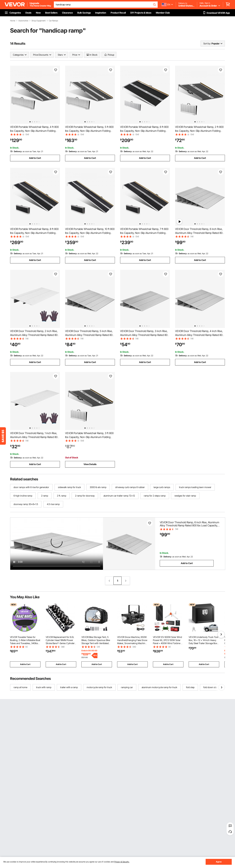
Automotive (23, 21)
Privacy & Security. (122, 862)
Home (13, 21)
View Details (90, 464)
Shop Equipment (39, 21)
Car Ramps (53, 21)
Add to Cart (35, 158)
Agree (219, 862)
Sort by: (207, 43)
